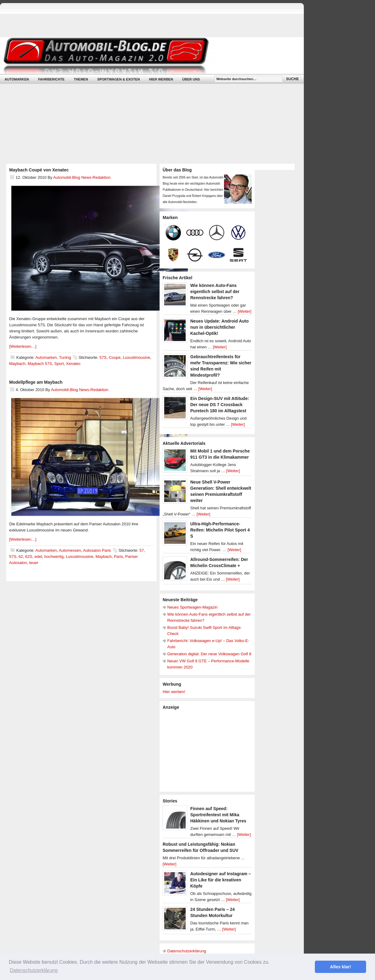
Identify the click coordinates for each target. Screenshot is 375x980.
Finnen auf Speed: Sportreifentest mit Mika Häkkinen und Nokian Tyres (218, 815)
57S (103, 357)
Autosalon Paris (97, 550)
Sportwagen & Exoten (119, 79)
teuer (34, 563)
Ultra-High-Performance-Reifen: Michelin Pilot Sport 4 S (220, 530)
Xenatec (73, 364)
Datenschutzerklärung (187, 951)
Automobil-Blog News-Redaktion (82, 177)
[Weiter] (245, 311)
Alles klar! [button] (340, 967)
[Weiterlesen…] (23, 346)
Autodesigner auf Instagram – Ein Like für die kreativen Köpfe (221, 880)
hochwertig (54, 557)
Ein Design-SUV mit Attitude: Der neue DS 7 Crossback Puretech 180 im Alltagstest (220, 405)
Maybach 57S (40, 364)
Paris (118, 557)
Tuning (65, 357)
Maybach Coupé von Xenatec (39, 170)
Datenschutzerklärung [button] (34, 970)
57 (141, 550)
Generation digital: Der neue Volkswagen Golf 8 (209, 654)
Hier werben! (174, 692)
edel (38, 557)
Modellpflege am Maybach (36, 382)
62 (21, 557)
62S (29, 557)
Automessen (70, 550)
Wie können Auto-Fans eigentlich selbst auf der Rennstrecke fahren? (215, 292)
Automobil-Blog (147, 55)
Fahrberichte (51, 79)
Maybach (17, 364)
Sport (59, 364)
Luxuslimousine (137, 357)
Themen (81, 79)
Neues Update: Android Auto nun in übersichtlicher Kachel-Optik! (219, 327)
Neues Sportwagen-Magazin (192, 607)
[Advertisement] (209, 750)
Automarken (17, 79)
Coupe (114, 357)
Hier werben (161, 79)
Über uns (191, 79)
